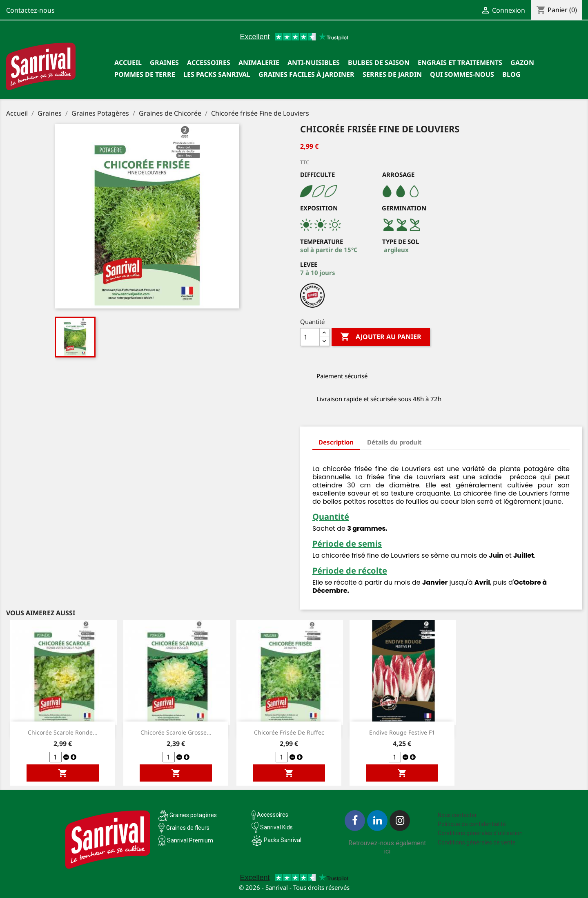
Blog (511, 74)
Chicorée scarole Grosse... (176, 732)
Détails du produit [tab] (394, 442)
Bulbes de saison (379, 63)
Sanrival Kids (276, 827)
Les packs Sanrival (217, 74)
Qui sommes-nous (462, 74)
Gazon (522, 63)
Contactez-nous (30, 10)
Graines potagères (193, 815)
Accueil (128, 63)
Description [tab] (336, 442)
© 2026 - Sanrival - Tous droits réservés (294, 887)
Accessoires (209, 63)
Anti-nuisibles (314, 63)
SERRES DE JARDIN (392, 74)
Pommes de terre (145, 74)
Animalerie (259, 63)
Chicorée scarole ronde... (63, 732)
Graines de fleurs (188, 828)
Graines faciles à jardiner (306, 74)
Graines (164, 63)
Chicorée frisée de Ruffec (289, 732)
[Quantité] (310, 337)
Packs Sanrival (283, 840)
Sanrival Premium (190, 840)
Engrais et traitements (460, 63)
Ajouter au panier (381, 337)
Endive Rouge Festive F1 (402, 732)
